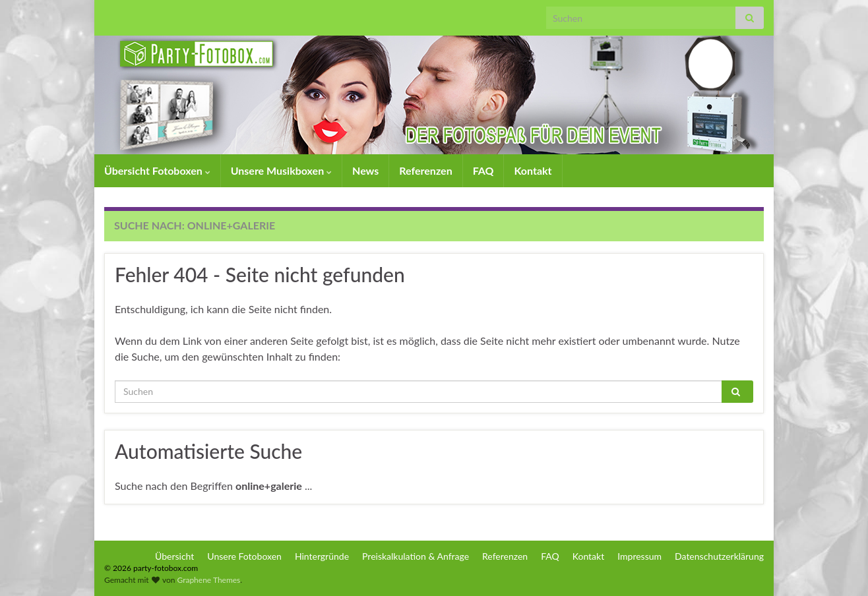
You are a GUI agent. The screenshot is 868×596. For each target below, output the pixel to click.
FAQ (483, 170)
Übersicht (174, 556)
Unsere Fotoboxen (244, 556)
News (365, 170)
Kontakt (533, 170)
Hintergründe (322, 556)
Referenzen (425, 170)
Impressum (639, 556)
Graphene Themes (208, 580)
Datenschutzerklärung (719, 556)
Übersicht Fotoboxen (157, 170)
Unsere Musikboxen (281, 170)
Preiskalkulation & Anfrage (416, 556)
